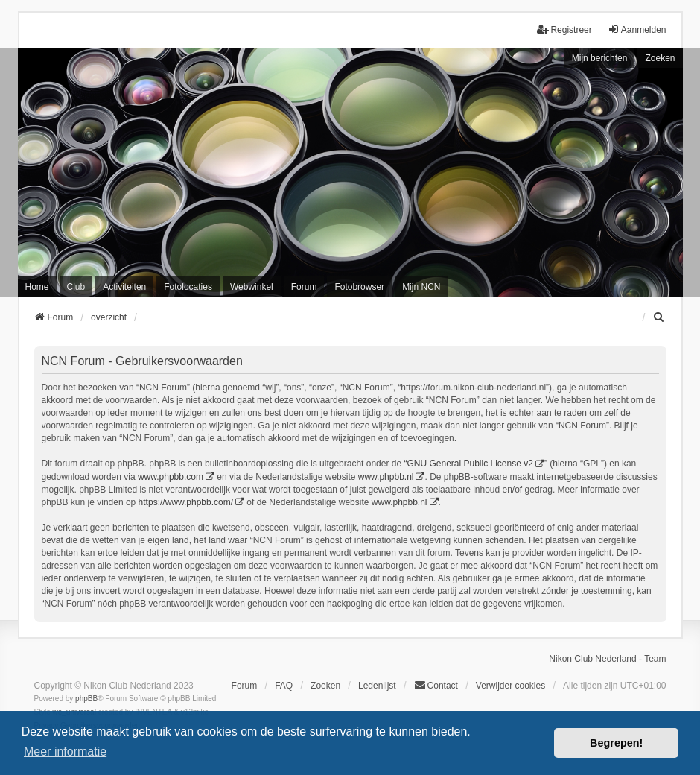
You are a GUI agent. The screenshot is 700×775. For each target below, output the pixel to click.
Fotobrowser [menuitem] (359, 287)
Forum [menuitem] (304, 287)
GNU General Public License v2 (470, 464)
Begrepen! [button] (616, 743)
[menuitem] (660, 317)
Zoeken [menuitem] (325, 686)
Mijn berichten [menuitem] (600, 58)
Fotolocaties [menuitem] (188, 287)
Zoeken (660, 58)
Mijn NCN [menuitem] (421, 287)
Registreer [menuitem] (564, 29)
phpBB (86, 699)
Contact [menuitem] (436, 685)
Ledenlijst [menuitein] (377, 686)
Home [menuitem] (37, 287)
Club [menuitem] (76, 287)
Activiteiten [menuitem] (124, 287)
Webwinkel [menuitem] (252, 287)
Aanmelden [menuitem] (637, 29)
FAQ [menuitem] (284, 686)
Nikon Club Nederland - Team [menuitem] (607, 659)
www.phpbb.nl (386, 477)
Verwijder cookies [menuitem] (510, 686)
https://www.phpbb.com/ (186, 502)
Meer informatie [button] (65, 752)
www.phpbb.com (171, 477)
